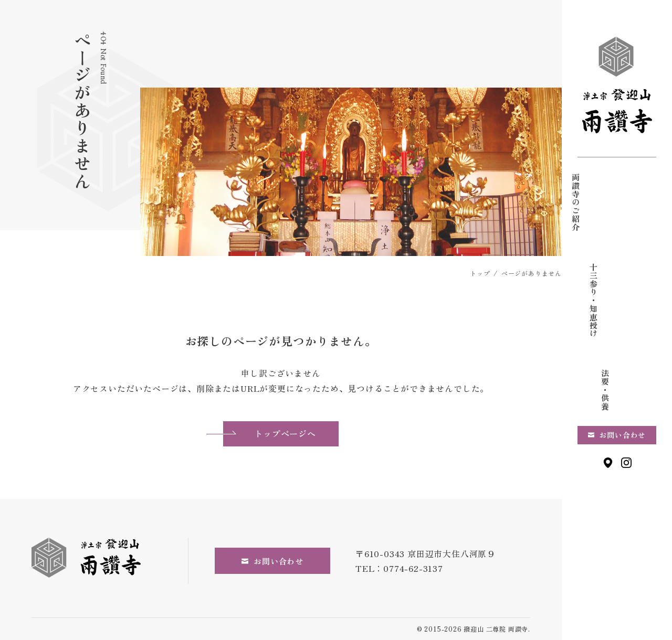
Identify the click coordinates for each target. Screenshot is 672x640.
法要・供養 (591, 194)
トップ (480, 273)
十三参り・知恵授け (617, 210)
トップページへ (270, 433)
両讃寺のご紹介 (643, 202)
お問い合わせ (622, 355)
